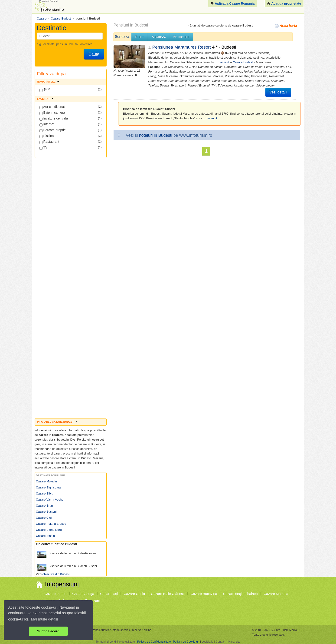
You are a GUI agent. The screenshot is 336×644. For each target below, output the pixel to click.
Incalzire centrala (54, 119)
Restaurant (49, 142)
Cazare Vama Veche (50, 500)
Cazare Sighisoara (48, 487)
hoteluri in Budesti (156, 135)
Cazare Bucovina (204, 594)
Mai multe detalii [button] (45, 619)
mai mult (223, 62)
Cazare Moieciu (46, 481)
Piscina (47, 136)
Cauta (94, 54)
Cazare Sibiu (45, 493)
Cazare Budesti (243, 62)
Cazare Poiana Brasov (51, 524)
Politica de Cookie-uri (186, 642)
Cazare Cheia (134, 594)
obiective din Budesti (56, 574)
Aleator (159, 37)
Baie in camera (52, 113)
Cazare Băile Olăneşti (168, 594)
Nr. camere (181, 37)
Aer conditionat (52, 107)
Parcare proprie (53, 130)
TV (44, 148)
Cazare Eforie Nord (49, 530)
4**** (45, 90)
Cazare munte (55, 594)
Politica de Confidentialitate (154, 642)
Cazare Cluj (44, 518)
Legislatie (207, 642)
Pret (140, 37)
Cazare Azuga (83, 594)
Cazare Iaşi (109, 594)
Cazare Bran (44, 506)
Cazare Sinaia (46, 536)
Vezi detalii (278, 92)
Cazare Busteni (46, 512)
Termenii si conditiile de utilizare (115, 642)
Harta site (234, 642)
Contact (220, 642)
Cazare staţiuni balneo (240, 594)
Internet (47, 124)
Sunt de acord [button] (48, 631)
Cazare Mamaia (276, 594)
